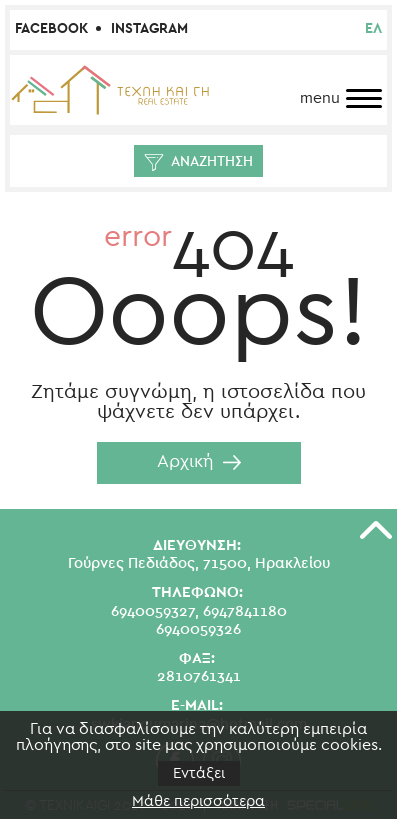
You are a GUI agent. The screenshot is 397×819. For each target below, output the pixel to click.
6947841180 (245, 611)
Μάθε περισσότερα (198, 801)
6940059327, (155, 611)
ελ (373, 29)
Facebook (51, 29)
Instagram (149, 29)
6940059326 (198, 629)
